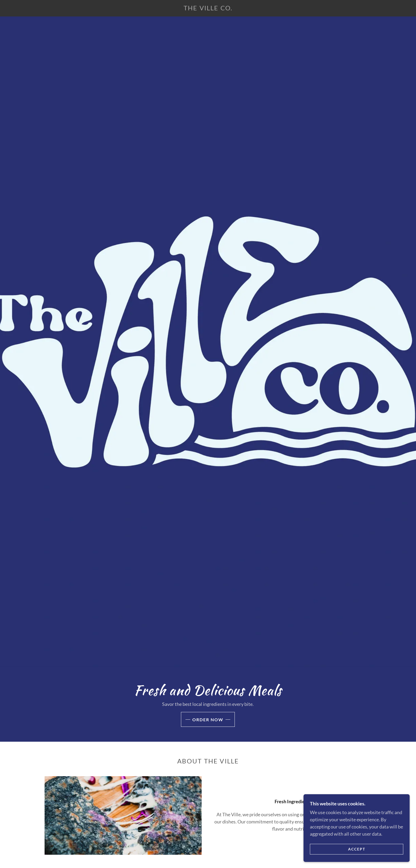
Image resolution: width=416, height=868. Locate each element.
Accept (357, 849)
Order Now (208, 720)
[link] (208, 8)
